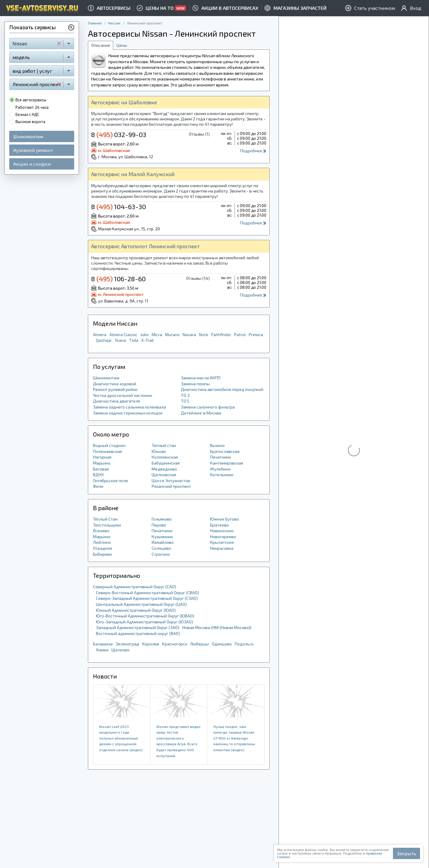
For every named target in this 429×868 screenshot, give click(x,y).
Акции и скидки (32, 164)
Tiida (134, 340)
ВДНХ (98, 475)
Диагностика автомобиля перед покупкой (222, 389)
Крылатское (222, 542)
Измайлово (163, 542)
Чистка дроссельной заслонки (122, 395)
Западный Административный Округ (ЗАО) (138, 627)
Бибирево (102, 554)
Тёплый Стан (105, 519)
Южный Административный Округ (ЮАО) (136, 610)
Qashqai (104, 340)
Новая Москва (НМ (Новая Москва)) (217, 627)
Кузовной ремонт (33, 150)
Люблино (102, 542)
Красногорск (175, 644)
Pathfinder (221, 334)
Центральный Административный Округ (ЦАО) (141, 604)
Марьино (102, 463)
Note (204, 334)
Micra (157, 334)
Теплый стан (164, 445)
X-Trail (147, 340)
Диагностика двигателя (116, 401)
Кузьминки (162, 537)
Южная (159, 451)
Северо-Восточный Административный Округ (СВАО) (147, 593)
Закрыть (407, 853)
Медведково (164, 469)
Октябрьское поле (111, 480)
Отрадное (103, 548)
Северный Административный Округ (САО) (135, 587)
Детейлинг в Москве (201, 413)
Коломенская (165, 457)
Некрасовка (222, 548)
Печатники (220, 457)
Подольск (244, 644)
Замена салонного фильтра (208, 407)
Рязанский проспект (171, 486)
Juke (144, 334)
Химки (102, 650)
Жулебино (220, 469)
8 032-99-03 (119, 134)
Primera (256, 334)
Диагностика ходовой (115, 384)
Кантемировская (227, 463)
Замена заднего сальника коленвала (129, 407)
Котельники (222, 475)
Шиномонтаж (28, 136)
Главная (95, 23)
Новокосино (222, 531)
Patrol (240, 334)
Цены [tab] (122, 45)
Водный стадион (109, 445)
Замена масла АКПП (201, 378)
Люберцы (199, 644)
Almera (100, 334)
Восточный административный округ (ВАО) (138, 633)
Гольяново (162, 519)
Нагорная (102, 457)
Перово (159, 525)
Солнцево (161, 548)
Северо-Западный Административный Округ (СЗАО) (147, 598)
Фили (98, 486)
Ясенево (101, 531)
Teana (120, 340)
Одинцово (222, 644)
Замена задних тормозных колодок (128, 413)
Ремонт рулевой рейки (115, 389)
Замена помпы (195, 384)
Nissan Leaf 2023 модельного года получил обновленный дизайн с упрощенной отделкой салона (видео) (121, 738)
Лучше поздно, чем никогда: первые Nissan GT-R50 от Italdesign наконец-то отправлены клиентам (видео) (234, 738)
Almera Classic (123, 334)
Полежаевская (107, 451)
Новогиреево (223, 537)
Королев (151, 644)
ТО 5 (185, 401)
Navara (189, 334)
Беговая (101, 469)
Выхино (217, 445)
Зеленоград (127, 644)
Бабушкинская (166, 463)
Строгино (161, 554)
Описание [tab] (101, 45)
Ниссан (114, 23)
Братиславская (225, 451)
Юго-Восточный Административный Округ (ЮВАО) (145, 616)
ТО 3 (185, 395)
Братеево (219, 525)
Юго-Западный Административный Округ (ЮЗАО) (144, 622)
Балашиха (103, 644)
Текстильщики (107, 525)
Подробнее (253, 151)
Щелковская (164, 475)
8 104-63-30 (119, 206)
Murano (172, 334)
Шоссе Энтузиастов (171, 480)
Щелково (121, 650)
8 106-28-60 (118, 279)
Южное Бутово (224, 519)
